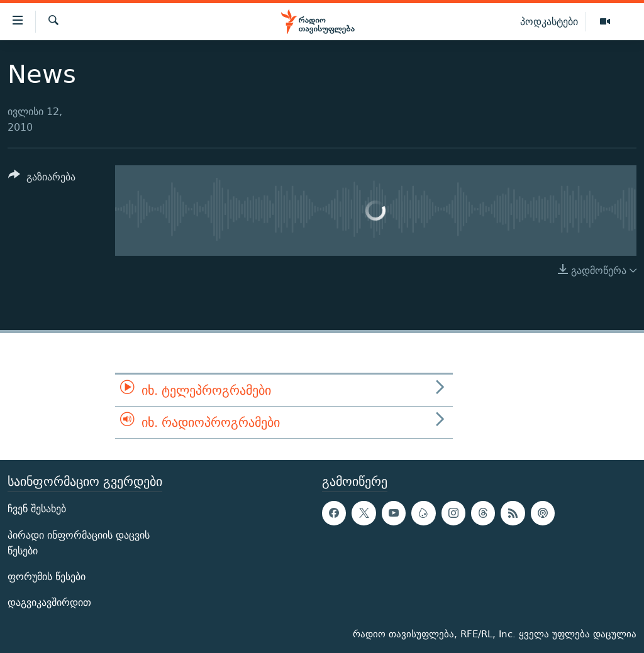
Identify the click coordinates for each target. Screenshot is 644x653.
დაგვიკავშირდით (49, 602)
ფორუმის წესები (47, 577)
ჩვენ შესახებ (37, 509)
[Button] (42, 179)
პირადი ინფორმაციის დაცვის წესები (79, 543)
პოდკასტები (549, 21)
